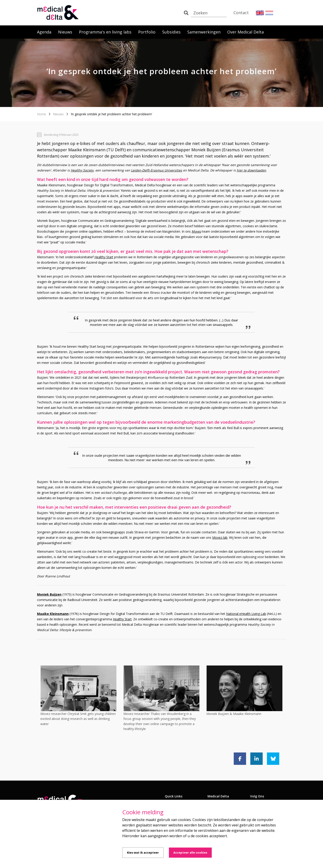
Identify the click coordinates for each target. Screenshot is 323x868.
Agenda (44, 32)
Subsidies (171, 32)
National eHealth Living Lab (246, 614)
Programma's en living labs (105, 32)
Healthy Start (104, 257)
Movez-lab (220, 537)
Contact (241, 13)
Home (41, 114)
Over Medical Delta (246, 32)
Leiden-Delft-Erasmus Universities (157, 170)
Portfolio (147, 32)
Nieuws (65, 32)
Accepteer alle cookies (190, 852)
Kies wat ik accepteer (143, 852)
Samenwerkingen (204, 32)
